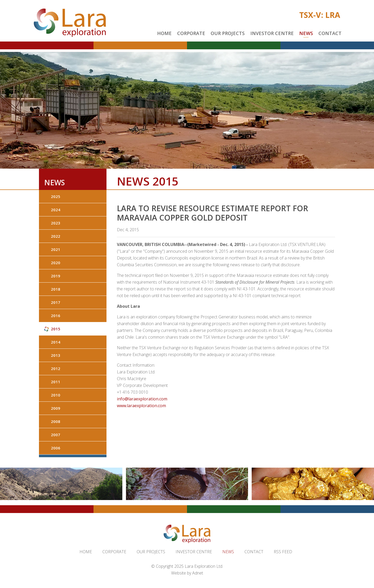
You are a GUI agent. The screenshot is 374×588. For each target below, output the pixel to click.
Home (164, 33)
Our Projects (228, 33)
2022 (56, 236)
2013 (56, 355)
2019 (56, 276)
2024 (56, 210)
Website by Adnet (187, 573)
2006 (56, 448)
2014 (56, 342)
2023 (56, 223)
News (306, 33)
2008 (56, 421)
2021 (56, 249)
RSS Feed (283, 552)
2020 (56, 263)
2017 (56, 302)
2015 (56, 329)
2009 (56, 408)
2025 (56, 196)
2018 (56, 289)
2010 (56, 395)
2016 (56, 316)
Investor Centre (272, 33)
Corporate (191, 33)
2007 (56, 435)
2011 (56, 382)
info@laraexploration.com (142, 399)
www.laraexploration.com (141, 406)
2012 (56, 368)
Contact (330, 33)
